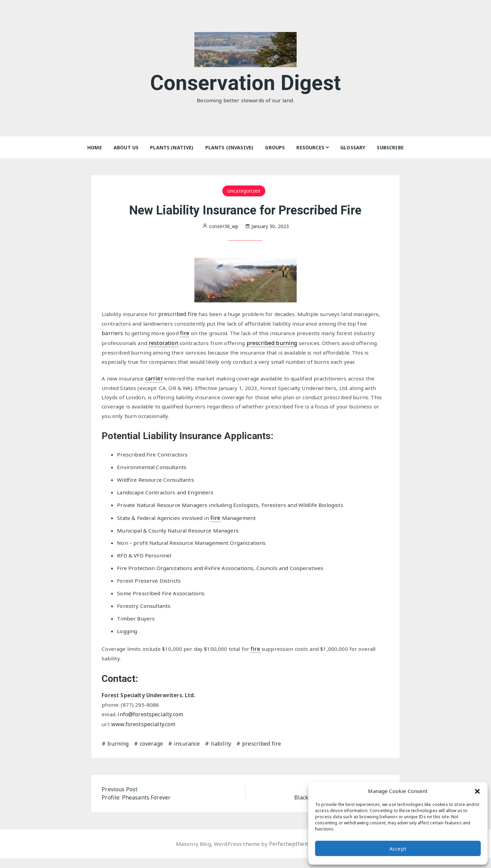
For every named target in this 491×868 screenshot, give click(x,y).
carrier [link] (155, 380)
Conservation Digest (246, 81)
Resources (310, 147)
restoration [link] (165, 343)
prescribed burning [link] (274, 343)
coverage (151, 753)
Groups (275, 147)
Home (95, 147)
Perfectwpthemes (293, 854)
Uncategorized (244, 191)
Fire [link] (218, 523)
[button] (477, 791)
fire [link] (185, 334)
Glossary (353, 147)
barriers (112, 334)
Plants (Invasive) (229, 147)
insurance (187, 753)
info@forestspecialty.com (151, 724)
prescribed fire (181, 314)
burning (118, 753)
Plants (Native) (172, 147)
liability (221, 753)
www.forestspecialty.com (144, 734)
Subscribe (390, 147)
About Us (126, 147)
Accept (398, 849)
